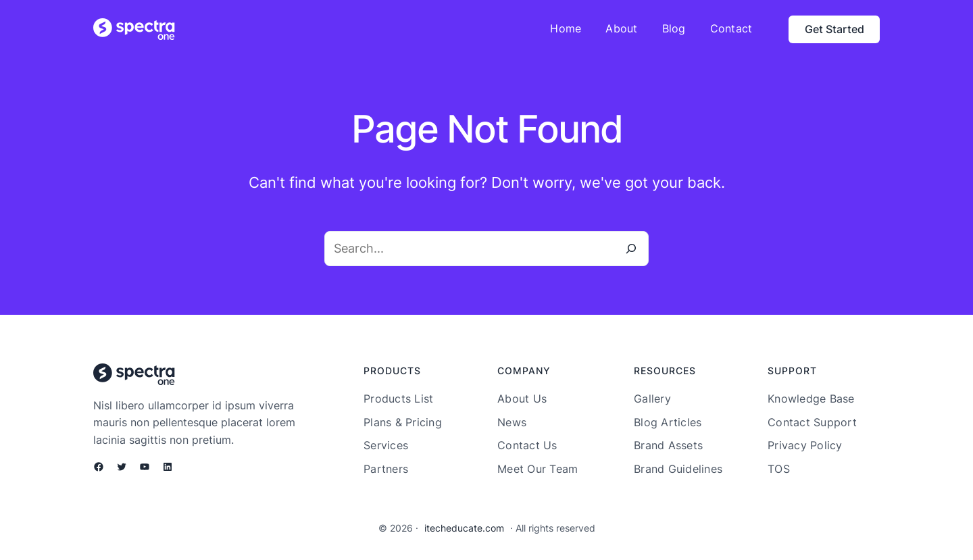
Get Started (834, 29)
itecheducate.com (464, 528)
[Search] (631, 249)
